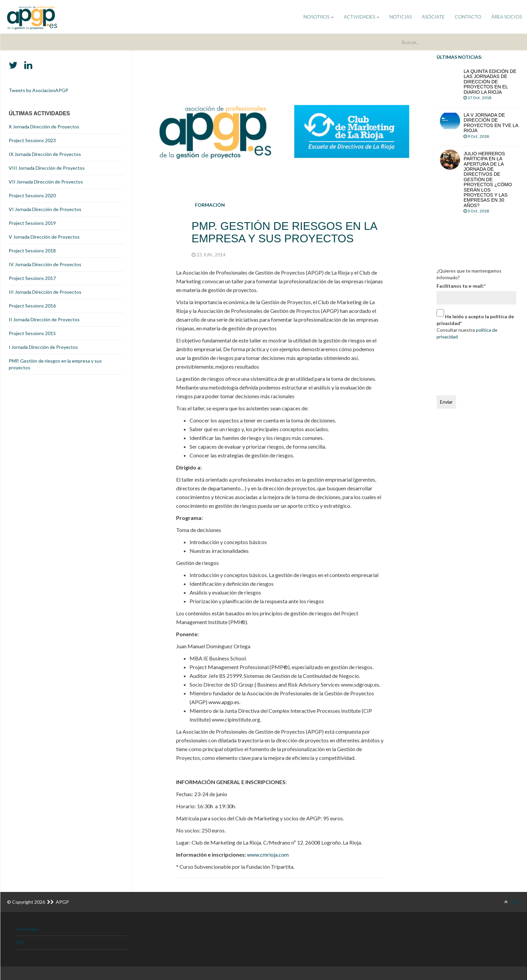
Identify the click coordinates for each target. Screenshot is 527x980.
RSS (20, 943)
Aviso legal (27, 929)
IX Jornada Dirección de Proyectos (45, 154)
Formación (210, 205)
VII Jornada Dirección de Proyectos (46, 182)
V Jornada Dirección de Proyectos (44, 237)
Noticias (401, 17)
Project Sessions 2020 (32, 195)
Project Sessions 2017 (32, 278)
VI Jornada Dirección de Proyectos (45, 209)
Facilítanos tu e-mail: (461, 286)
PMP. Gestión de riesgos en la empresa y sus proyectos (55, 364)
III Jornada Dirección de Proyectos (45, 292)
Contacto (468, 17)
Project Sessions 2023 (32, 140)
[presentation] (464, 366)
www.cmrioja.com (268, 854)
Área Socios (507, 17)
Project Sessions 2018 (32, 251)
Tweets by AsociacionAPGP (38, 90)
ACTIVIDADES (362, 17)
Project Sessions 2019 (32, 223)
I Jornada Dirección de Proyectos (43, 347)
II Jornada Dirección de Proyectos (44, 319)
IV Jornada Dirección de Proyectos (45, 264)
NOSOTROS (319, 17)
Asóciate (433, 17)
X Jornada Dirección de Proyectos (44, 127)
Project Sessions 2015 (32, 333)
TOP (512, 902)
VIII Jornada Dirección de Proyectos (47, 168)
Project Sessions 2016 (32, 306)
